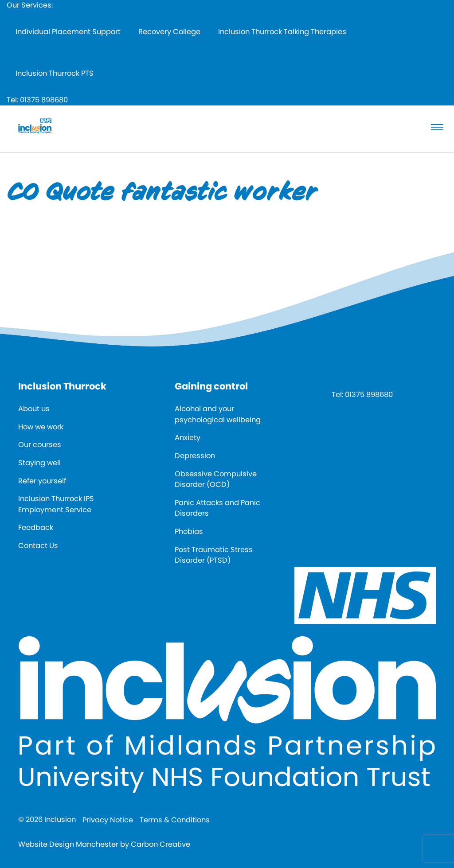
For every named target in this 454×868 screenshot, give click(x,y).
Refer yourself (42, 481)
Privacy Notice (108, 820)
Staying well (39, 463)
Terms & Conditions (175, 820)
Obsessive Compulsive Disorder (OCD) (216, 479)
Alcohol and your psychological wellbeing (218, 414)
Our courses (40, 445)
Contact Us (38, 546)
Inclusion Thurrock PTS (55, 73)
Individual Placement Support (68, 32)
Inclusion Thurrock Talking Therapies (282, 32)
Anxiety (188, 438)
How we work (41, 427)
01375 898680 (44, 100)
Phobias (189, 531)
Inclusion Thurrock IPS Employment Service (56, 504)
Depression (195, 456)
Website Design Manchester (68, 844)
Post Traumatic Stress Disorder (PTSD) (214, 555)
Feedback (36, 527)
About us (34, 409)
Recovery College (169, 32)
